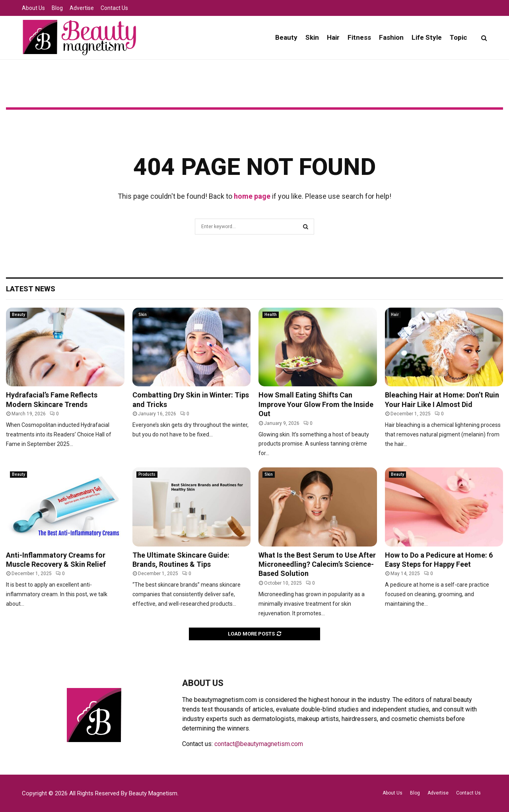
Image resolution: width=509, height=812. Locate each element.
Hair (333, 37)
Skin (312, 37)
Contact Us (114, 8)
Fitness (359, 37)
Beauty (286, 37)
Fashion (391, 37)
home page (252, 196)
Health (271, 315)
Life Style (427, 37)
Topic (458, 37)
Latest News (31, 289)
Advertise (82, 8)
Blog (57, 8)
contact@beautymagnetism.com (259, 744)
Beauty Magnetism (153, 793)
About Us (33, 8)
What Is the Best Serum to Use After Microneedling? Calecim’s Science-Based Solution (317, 564)
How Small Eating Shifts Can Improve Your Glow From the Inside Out (316, 404)
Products (147, 474)
